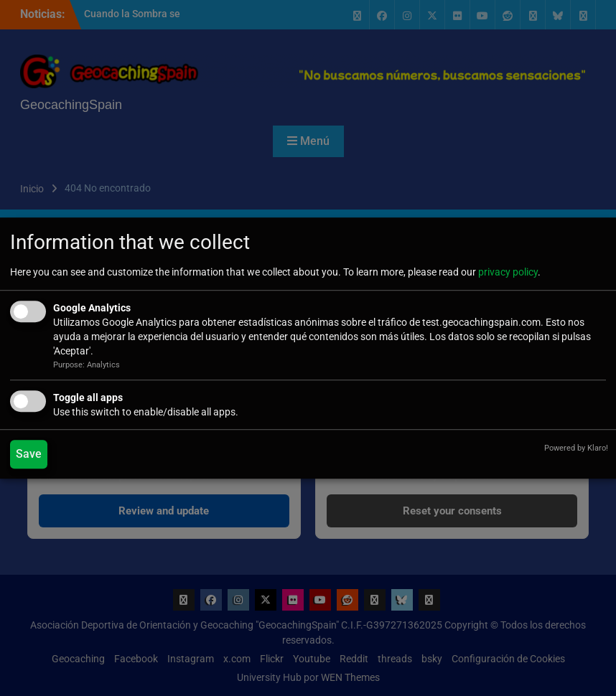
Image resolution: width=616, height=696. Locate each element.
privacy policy (508, 272)
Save (29, 454)
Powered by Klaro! (576, 448)
